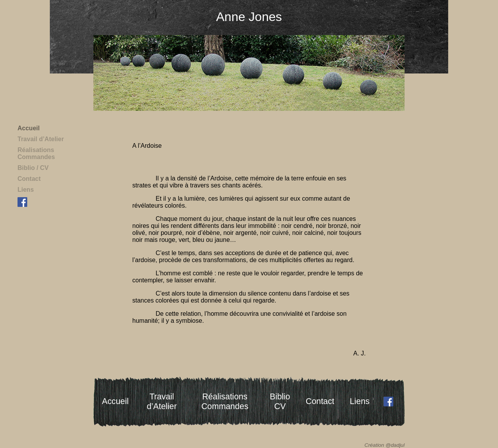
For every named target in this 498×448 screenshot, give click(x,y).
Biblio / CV (33, 168)
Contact (29, 179)
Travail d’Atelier (41, 139)
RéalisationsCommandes (36, 153)
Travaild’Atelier (162, 402)
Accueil (29, 128)
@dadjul (395, 445)
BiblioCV (280, 402)
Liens (26, 190)
